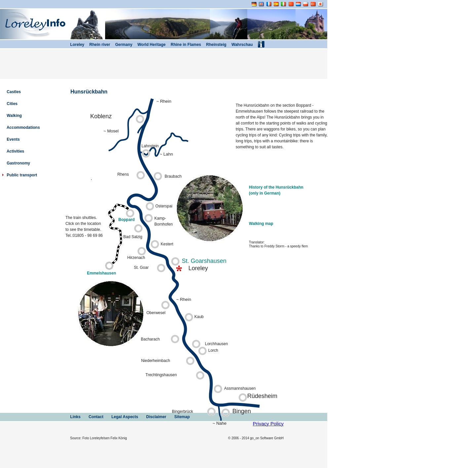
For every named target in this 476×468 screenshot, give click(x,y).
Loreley (74, 45)
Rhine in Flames (183, 45)
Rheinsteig (214, 45)
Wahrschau (240, 45)
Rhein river (97, 45)
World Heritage (149, 45)
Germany (121, 45)
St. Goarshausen (204, 261)
